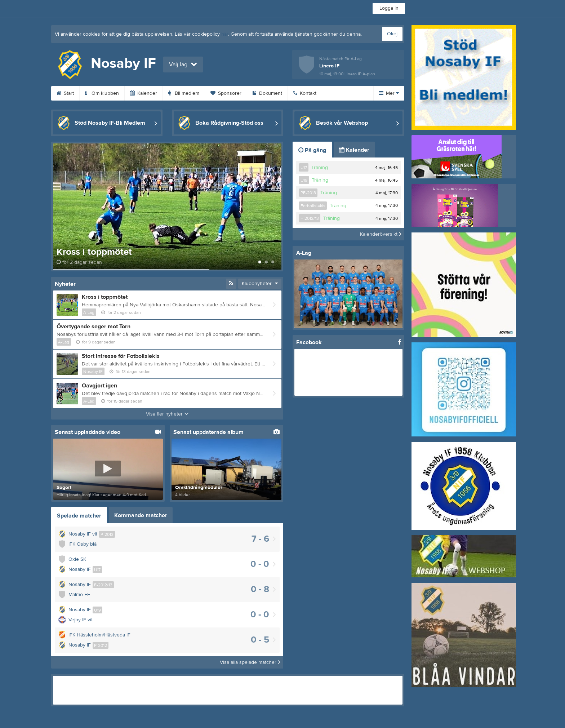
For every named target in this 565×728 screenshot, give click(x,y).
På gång (312, 150)
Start (65, 93)
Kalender (144, 93)
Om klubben (102, 93)
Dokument (267, 93)
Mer (389, 93)
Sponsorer (226, 93)
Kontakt (305, 93)
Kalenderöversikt (381, 234)
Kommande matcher (141, 515)
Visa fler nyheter (167, 414)
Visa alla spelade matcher (250, 662)
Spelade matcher (79, 516)
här (225, 34)
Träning (320, 168)
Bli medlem (184, 93)
